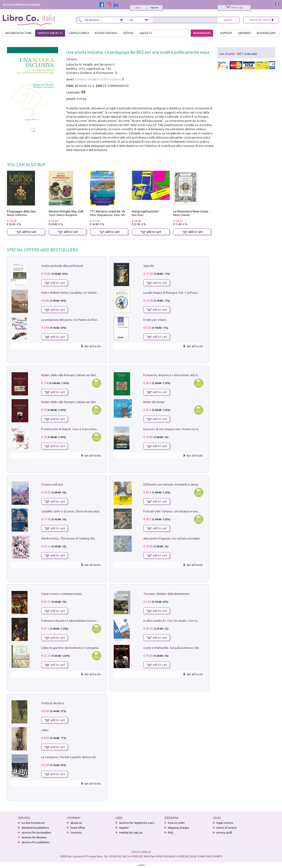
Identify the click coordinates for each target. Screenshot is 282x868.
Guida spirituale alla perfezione (62, 266)
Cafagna (72, 59)
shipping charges (179, 828)
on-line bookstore (33, 823)
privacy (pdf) (224, 832)
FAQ (171, 832)
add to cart (26, 232)
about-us (76, 823)
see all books (93, 346)
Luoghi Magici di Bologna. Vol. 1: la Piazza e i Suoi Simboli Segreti (187, 293)
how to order (176, 823)
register (155, 8)
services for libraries (34, 837)
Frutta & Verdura (53, 703)
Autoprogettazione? (145, 211)
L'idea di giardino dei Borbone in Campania (70, 648)
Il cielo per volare (155, 320)
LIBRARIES (244, 33)
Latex (45, 730)
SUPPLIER (226, 33)
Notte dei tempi (154, 402)
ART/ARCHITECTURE (19, 33)
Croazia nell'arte (52, 484)
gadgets (146, 33)
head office (78, 828)
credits (141, 865)
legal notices (225, 823)
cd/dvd (128, 33)
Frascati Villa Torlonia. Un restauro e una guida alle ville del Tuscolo (189, 511)
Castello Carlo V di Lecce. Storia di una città (70, 511)
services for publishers (35, 842)
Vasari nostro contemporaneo (62, 594)
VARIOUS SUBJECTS (50, 33)
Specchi (149, 266)
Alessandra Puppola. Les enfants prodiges (172, 538)
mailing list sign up (131, 832)
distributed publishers (35, 828)
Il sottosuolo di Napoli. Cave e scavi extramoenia (74, 429)
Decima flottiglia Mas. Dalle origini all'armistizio (80, 211)
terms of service (227, 828)
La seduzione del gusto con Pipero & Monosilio (73, 320)
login (138, 8)
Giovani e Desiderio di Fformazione (98, 79)
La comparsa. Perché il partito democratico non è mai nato (80, 757)
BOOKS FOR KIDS (106, 33)
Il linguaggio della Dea (21, 211)
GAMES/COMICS (79, 33)
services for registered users (137, 823)
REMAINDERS (202, 33)
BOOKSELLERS (266, 33)
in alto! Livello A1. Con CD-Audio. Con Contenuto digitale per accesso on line (194, 621)
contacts (76, 832)
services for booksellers (36, 832)
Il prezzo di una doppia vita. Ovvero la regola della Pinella (182, 429)
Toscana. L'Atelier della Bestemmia (166, 594)
